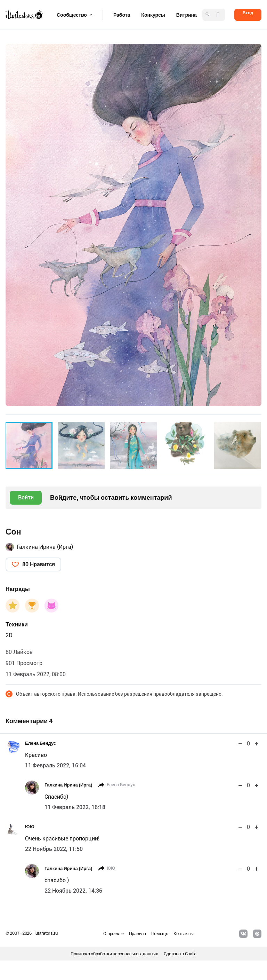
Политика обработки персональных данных (114, 954)
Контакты (184, 934)
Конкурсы (153, 15)
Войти (26, 497)
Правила (137, 934)
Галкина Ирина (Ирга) (45, 547)
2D (9, 635)
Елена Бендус (41, 743)
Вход (248, 13)
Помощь (160, 934)
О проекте (113, 934)
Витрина (187, 15)
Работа (122, 15)
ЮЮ (30, 827)
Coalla (191, 954)
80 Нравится (39, 564)
